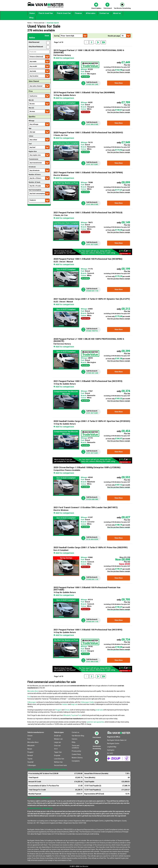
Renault (30, 755)
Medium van (58, 739)
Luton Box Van (59, 759)
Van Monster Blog (78, 736)
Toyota (74, 715)
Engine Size (33, 151)
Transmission (33, 159)
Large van (57, 742)
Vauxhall (30, 762)
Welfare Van (58, 762)
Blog (31, 18)
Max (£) (31, 108)
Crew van (57, 746)
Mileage (31, 121)
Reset (47, 36)
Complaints (76, 761)
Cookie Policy (76, 754)
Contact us (104, 13)
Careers (75, 739)
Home (32, 13)
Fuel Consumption (35, 190)
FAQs (74, 742)
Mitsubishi (67, 715)
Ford (29, 697)
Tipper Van (58, 752)
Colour (31, 136)
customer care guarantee (95, 722)
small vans (99, 710)
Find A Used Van (46, 13)
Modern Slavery (77, 758)
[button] (119, 83)
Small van (57, 736)
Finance (78, 13)
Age (30, 128)
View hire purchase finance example (119, 72)
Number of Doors (35, 174)
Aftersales (91, 13)
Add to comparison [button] (64, 58)
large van (74, 704)
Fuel (30, 144)
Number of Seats (34, 182)
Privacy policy (76, 751)
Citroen (67, 710)
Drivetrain (32, 167)
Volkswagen (32, 702)
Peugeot (58, 710)
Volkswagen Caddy (87, 702)
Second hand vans (60, 765)
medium (65, 704)
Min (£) (31, 100)
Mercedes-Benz (33, 691)
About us (117, 13)
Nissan (30, 749)
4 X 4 (56, 749)
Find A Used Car (64, 13)
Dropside (57, 755)
